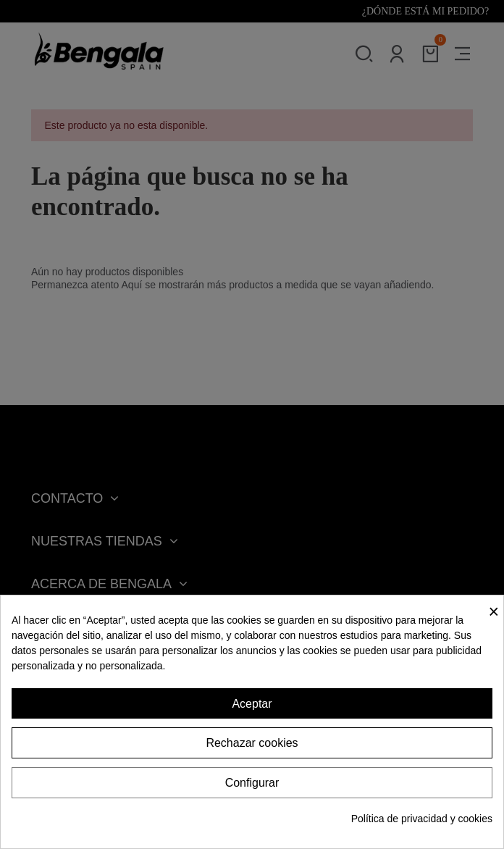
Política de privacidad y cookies (422, 819)
